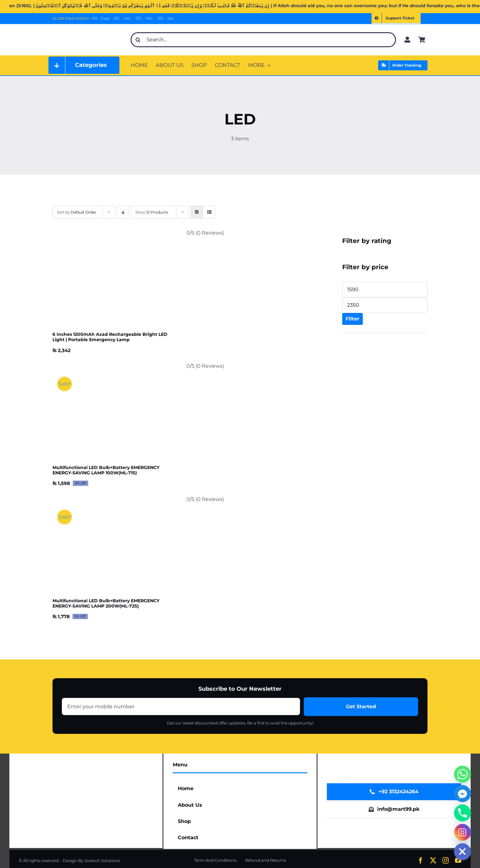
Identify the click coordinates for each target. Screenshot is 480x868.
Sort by (77, 212)
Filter (352, 319)
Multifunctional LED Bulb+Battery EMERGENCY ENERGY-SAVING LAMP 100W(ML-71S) (106, 470)
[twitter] (433, 860)
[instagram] (446, 860)
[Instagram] (462, 832)
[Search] (138, 40)
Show (152, 212)
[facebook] (421, 860)
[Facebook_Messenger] (462, 794)
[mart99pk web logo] (88, 30)
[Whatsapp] (462, 774)
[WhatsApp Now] (394, 792)
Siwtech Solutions (102, 860)
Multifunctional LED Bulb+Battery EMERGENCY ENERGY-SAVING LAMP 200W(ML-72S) (106, 603)
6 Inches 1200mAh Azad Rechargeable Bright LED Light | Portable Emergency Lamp (110, 337)
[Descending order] (123, 212)
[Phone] (462, 813)
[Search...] (263, 40)
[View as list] (209, 212)
